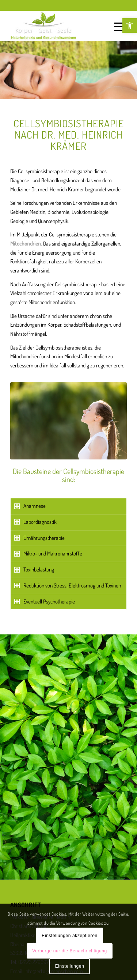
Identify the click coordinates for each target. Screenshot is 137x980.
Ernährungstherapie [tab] (39, 538)
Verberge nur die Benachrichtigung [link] (70, 951)
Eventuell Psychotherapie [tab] (45, 601)
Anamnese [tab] (30, 506)
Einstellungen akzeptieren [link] (69, 936)
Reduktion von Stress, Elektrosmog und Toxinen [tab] (68, 585)
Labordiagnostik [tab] (35, 522)
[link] (130, 25)
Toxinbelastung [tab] (34, 569)
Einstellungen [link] (70, 966)
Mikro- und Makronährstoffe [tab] (48, 553)
